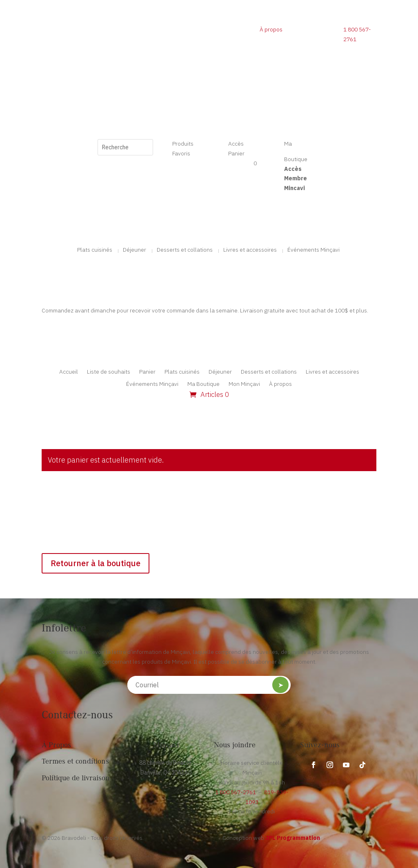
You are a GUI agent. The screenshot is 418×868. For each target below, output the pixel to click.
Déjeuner (135, 250)
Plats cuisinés (95, 250)
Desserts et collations (185, 250)
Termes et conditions (75, 762)
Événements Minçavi (313, 250)
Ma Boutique (203, 384)
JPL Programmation (293, 838)
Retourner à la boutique (96, 563)
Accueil (69, 372)
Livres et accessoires (250, 250)
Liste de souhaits (109, 372)
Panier (147, 372)
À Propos (56, 745)
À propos (271, 29)
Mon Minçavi (244, 384)
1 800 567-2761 (236, 792)
